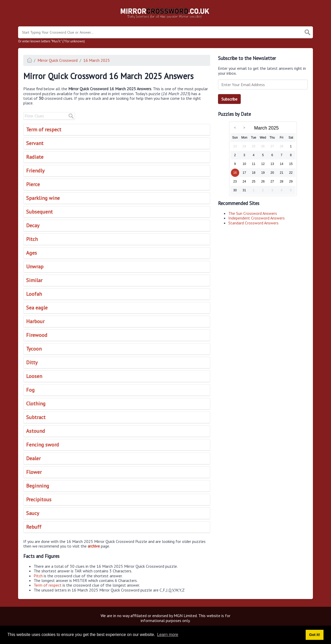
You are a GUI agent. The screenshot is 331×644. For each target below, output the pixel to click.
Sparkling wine (43, 198)
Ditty (32, 362)
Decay (33, 225)
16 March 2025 (97, 60)
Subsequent (39, 212)
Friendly (35, 171)
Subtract (36, 417)
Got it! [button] (314, 635)
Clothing (36, 404)
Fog (30, 390)
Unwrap (35, 267)
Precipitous (39, 499)
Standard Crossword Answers (253, 223)
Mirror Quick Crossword (58, 60)
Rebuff (34, 527)
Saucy (33, 513)
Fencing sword (43, 445)
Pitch (32, 239)
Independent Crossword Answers (257, 218)
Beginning (38, 486)
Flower (34, 472)
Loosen (34, 376)
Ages (32, 253)
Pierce (33, 184)
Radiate (35, 157)
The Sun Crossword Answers (253, 213)
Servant (35, 143)
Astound (36, 431)
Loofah (34, 294)
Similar (34, 280)
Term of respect (44, 130)
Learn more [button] (168, 635)
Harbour (35, 321)
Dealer (33, 458)
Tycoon (34, 349)
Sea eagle (37, 308)
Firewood (37, 335)
